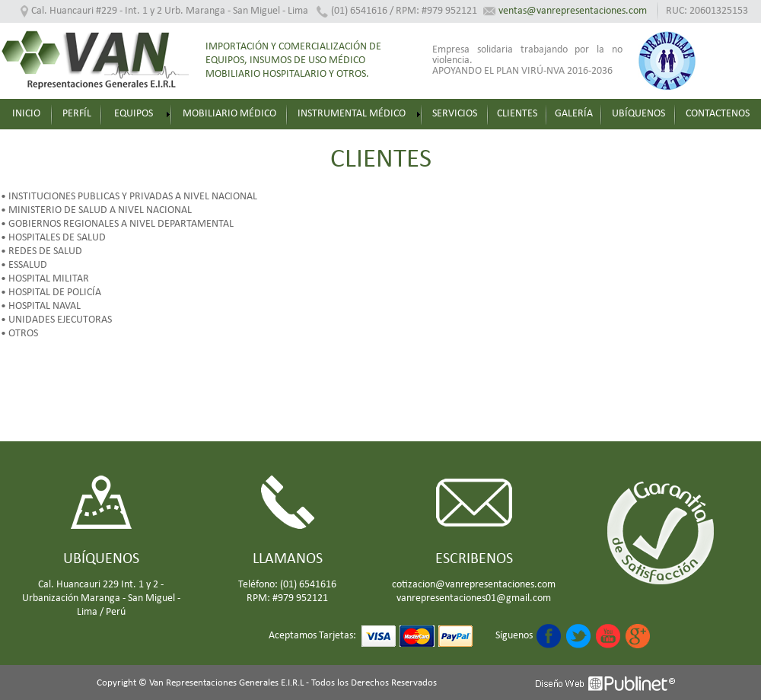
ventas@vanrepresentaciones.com (573, 11)
